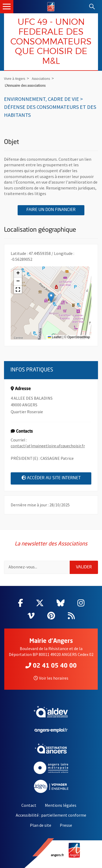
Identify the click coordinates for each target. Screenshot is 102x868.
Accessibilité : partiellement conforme (51, 815)
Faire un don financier (55, 210)
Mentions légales (61, 805)
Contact (29, 805)
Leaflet (55, 337)
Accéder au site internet (57, 478)
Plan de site (41, 825)
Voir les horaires (51, 678)
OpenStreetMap (79, 337)
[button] (51, 297)
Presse (66, 825)
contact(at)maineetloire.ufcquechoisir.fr (48, 446)
